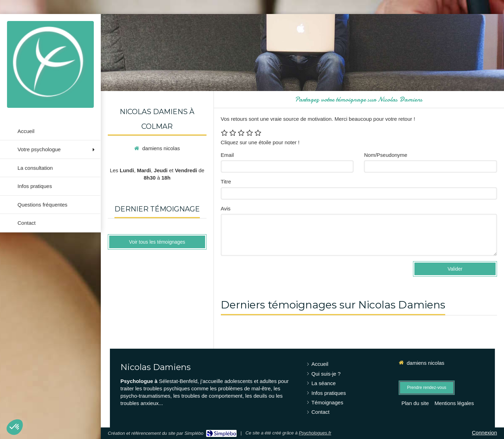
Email (227, 155)
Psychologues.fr (315, 433)
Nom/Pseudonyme (386, 155)
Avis (226, 208)
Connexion (484, 433)
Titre (226, 182)
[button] (15, 427)
